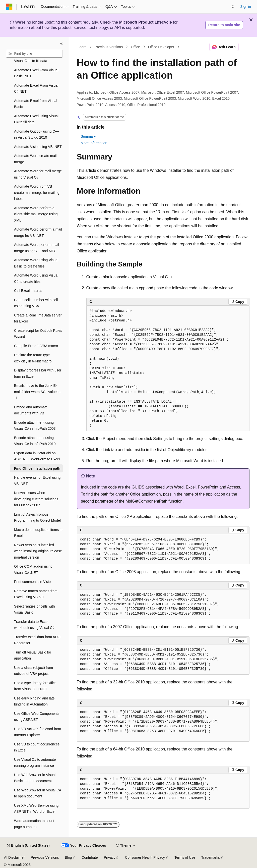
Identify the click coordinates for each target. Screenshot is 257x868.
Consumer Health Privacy (145, 857)
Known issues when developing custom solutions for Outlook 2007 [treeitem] (36, 499)
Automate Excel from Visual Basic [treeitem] (36, 104)
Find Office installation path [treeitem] (37, 468)
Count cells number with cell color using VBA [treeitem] (36, 303)
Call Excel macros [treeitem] (28, 291)
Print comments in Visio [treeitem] (32, 582)
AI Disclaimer (14, 857)
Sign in (246, 7)
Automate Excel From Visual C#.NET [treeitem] (36, 89)
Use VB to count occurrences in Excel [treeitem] (37, 747)
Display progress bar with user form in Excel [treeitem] (38, 373)
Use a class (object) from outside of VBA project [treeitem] (34, 671)
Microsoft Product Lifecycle (146, 22)
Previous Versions (109, 47)
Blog (69, 857)
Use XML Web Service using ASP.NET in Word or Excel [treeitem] (36, 809)
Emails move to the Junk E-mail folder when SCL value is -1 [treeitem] (37, 392)
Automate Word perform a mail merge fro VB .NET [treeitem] (38, 232)
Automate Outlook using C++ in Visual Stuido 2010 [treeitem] (37, 134)
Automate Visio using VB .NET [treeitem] (38, 147)
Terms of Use (185, 857)
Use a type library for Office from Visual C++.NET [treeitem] (35, 686)
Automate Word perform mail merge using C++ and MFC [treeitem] (37, 248)
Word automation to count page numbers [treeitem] (34, 824)
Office (135, 47)
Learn (82, 47)
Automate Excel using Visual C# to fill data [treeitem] (36, 119)
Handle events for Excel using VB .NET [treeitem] (37, 481)
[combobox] (34, 54)
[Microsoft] (9, 7)
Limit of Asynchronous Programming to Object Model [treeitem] (37, 518)
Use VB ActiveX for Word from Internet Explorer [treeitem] (38, 732)
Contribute (90, 857)
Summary (88, 136)
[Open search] (233, 7)
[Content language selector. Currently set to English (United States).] (28, 846)
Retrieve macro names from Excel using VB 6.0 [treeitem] (36, 594)
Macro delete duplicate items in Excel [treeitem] (38, 533)
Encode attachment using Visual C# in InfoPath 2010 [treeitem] (35, 441)
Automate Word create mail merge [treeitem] (35, 159)
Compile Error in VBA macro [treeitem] (36, 346)
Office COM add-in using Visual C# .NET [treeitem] (33, 569)
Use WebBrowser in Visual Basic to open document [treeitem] (35, 778)
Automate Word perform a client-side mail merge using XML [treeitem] (36, 214)
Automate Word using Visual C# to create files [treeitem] (36, 278)
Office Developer (161, 47)
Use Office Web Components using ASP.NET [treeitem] (37, 717)
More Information (94, 143)
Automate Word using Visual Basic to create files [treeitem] (36, 263)
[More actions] (245, 47)
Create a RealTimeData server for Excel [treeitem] (38, 318)
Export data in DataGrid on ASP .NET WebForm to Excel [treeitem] (37, 456)
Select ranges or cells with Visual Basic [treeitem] (35, 609)
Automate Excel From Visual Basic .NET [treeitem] (36, 73)
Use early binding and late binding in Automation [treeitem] (34, 701)
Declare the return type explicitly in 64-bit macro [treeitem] (33, 358)
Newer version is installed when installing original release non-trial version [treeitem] (38, 551)
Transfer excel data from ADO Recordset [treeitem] (37, 640)
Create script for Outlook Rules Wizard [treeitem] (38, 334)
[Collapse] (61, 43)
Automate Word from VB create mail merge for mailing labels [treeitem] (37, 193)
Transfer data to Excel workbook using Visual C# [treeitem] (34, 625)
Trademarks (211, 857)
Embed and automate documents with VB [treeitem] (31, 410)
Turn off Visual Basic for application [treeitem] (33, 655)
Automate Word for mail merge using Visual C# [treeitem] (38, 174)
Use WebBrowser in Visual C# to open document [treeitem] (38, 793)
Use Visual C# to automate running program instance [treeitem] (35, 763)
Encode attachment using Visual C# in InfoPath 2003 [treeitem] (35, 426)
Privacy (110, 857)
